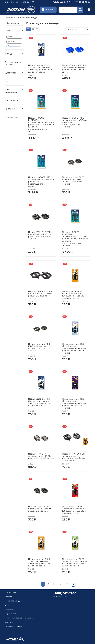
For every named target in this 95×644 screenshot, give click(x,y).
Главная (9, 18)
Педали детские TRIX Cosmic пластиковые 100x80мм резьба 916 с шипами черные (40, 69)
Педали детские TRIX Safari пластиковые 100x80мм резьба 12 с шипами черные (39, 562)
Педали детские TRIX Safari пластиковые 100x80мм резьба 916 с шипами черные (74, 295)
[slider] (8, 46)
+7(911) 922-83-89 (82, 2)
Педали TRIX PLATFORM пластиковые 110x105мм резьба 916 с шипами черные (40, 235)
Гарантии (9, 610)
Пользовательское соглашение (19, 618)
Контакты (25, 2)
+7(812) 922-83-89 (61, 2)
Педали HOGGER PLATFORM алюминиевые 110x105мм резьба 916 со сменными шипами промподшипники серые (41, 125)
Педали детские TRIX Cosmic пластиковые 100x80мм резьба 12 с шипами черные (39, 402)
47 (67, 584)
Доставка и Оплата (14, 627)
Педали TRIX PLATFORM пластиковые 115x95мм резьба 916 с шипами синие (74, 69)
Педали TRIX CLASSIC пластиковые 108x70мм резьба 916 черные (40, 509)
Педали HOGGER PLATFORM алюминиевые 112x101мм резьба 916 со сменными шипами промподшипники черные (75, 239)
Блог (7, 605)
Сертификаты (11, 614)
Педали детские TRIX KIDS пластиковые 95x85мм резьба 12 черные (39, 347)
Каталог (48, 10)
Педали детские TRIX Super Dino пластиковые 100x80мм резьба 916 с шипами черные (75, 562)
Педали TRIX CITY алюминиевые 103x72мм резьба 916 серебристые (41, 456)
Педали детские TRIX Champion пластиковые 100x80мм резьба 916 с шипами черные (74, 510)
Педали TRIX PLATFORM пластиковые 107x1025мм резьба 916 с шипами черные (41, 295)
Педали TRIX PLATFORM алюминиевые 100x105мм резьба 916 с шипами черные (74, 457)
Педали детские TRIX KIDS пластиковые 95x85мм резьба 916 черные (73, 181)
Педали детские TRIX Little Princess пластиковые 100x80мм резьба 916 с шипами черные (74, 348)
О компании (11, 2)
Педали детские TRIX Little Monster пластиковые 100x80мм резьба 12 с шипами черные (74, 403)
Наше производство (14, 601)
